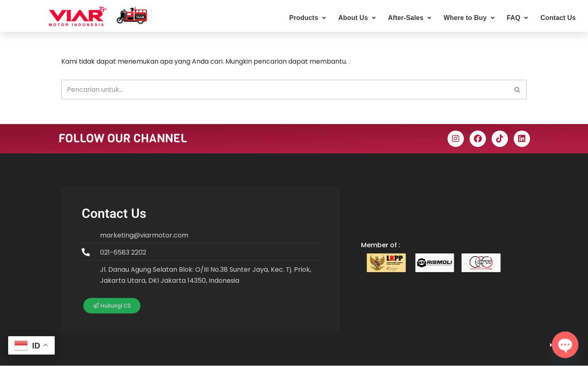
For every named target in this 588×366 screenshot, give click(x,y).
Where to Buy (469, 18)
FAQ (518, 18)
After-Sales (410, 18)
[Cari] (285, 90)
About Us (357, 18)
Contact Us (558, 18)
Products (307, 18)
